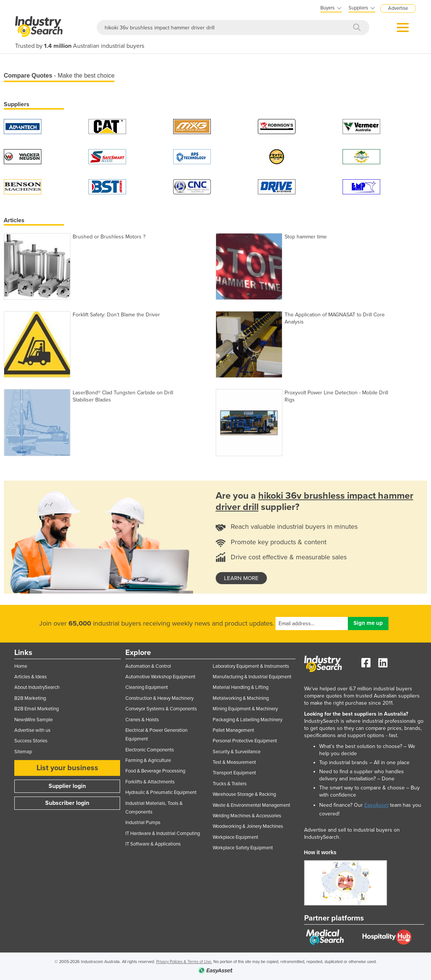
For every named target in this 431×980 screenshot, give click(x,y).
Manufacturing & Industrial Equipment (252, 677)
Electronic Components (150, 750)
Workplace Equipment (235, 837)
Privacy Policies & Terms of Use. (184, 962)
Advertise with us (32, 730)
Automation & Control (148, 666)
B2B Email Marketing (37, 709)
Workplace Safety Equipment (243, 848)
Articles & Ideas (30, 677)
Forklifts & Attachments (150, 782)
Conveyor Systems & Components (161, 709)
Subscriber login (67, 803)
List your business (67, 768)
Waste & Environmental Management (251, 805)
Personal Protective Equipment (245, 741)
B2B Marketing (30, 698)
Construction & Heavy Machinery (159, 698)
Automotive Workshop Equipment (160, 677)
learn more (241, 578)
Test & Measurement (234, 762)
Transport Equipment (234, 773)
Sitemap (23, 752)
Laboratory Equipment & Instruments (251, 666)
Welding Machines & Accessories (247, 816)
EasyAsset (376, 805)
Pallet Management (233, 730)
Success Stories (31, 741)
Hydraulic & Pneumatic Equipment (161, 792)
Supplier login (67, 786)
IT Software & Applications (153, 844)
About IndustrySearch (37, 687)
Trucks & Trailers (230, 784)
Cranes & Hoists (142, 720)
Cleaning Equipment (147, 687)
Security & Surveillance (237, 752)
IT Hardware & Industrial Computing (163, 833)
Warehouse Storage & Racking (244, 794)
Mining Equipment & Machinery (245, 709)
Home (21, 666)
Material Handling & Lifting (241, 687)
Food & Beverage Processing (155, 771)
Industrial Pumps (143, 823)
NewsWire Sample (34, 720)
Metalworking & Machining (241, 698)
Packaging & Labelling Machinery (247, 720)
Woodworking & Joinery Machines (248, 826)
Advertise (398, 8)
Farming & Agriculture (148, 760)
